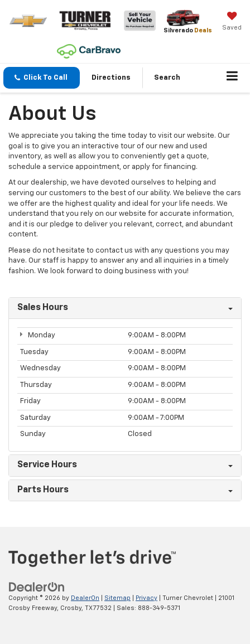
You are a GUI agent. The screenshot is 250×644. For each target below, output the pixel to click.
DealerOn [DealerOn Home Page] (85, 598)
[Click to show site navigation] (232, 78)
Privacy (146, 598)
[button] (42, 78)
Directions (111, 78)
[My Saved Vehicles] (232, 22)
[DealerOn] (37, 587)
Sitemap (117, 598)
